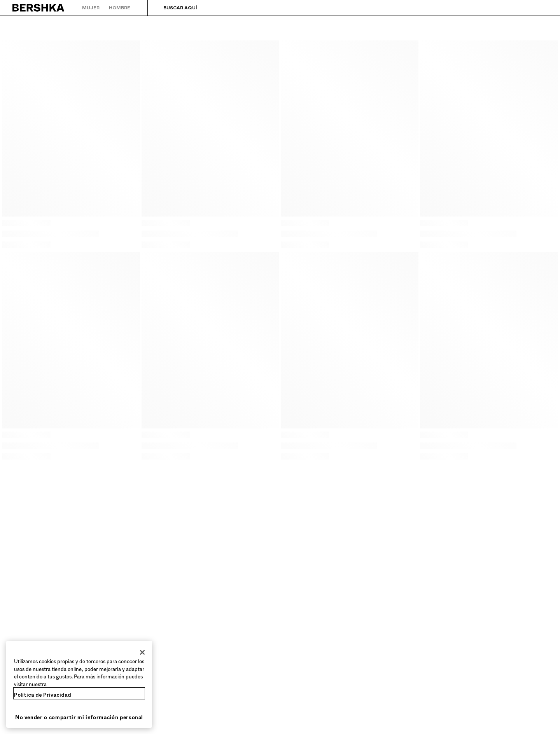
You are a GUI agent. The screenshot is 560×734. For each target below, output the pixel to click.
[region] (79, 684)
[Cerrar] (142, 652)
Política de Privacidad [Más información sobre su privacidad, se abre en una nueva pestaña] (43, 695)
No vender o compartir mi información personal (79, 717)
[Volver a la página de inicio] (39, 8)
